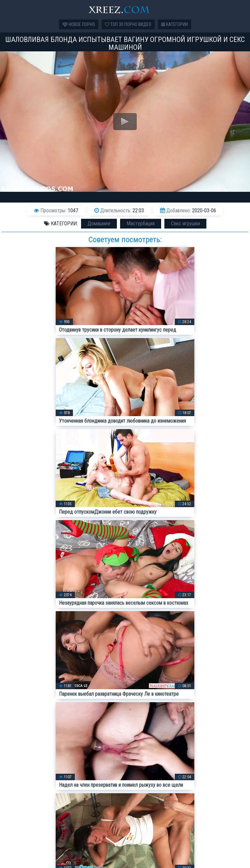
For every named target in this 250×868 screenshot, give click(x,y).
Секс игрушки (185, 224)
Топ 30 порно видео (128, 24)
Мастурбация (141, 224)
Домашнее (99, 224)
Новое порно (79, 24)
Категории (174, 24)
